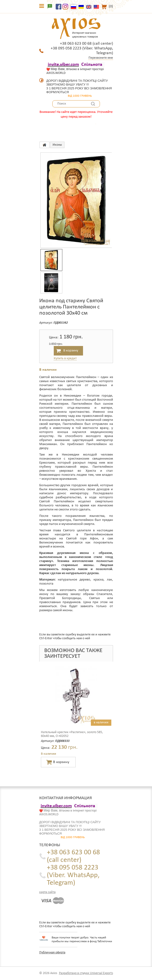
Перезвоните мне (101, 58)
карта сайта (47, 892)
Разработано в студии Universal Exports (86, 973)
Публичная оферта (52, 953)
